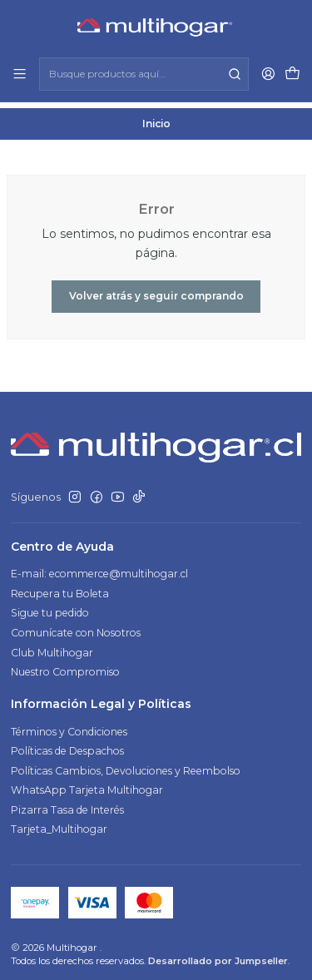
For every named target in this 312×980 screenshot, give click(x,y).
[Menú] (20, 74)
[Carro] (292, 74)
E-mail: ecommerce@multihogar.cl (99, 569)
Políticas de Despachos (67, 745)
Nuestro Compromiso (65, 666)
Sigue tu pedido (50, 608)
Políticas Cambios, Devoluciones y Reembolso (126, 765)
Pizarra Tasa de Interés (67, 804)
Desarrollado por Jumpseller (218, 955)
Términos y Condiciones (69, 726)
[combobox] (144, 74)
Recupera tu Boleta (60, 588)
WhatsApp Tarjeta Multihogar (87, 784)
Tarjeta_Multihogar (59, 824)
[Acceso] (268, 74)
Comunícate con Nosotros (76, 627)
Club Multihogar (52, 647)
